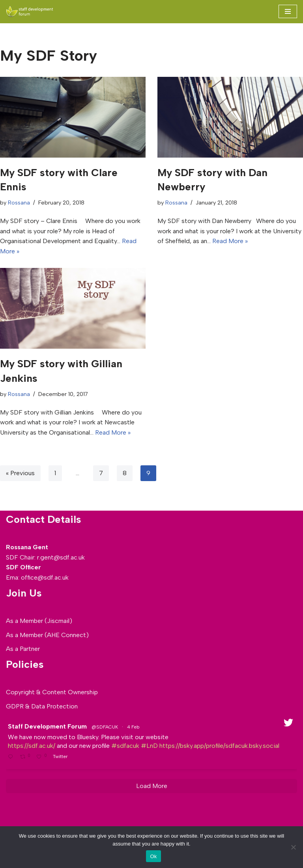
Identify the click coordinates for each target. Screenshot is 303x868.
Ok (153, 856)
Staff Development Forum (47, 726)
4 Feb (134, 727)
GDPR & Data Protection (42, 706)
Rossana (19, 203)
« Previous (20, 473)
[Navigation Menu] (288, 11)
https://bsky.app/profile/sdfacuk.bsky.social (219, 746)
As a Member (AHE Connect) (47, 635)
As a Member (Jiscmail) (39, 621)
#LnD (149, 746)
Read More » (230, 241)
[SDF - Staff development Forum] (30, 12)
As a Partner (23, 649)
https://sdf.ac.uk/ (32, 746)
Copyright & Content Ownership (52, 692)
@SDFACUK (105, 727)
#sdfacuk (125, 746)
